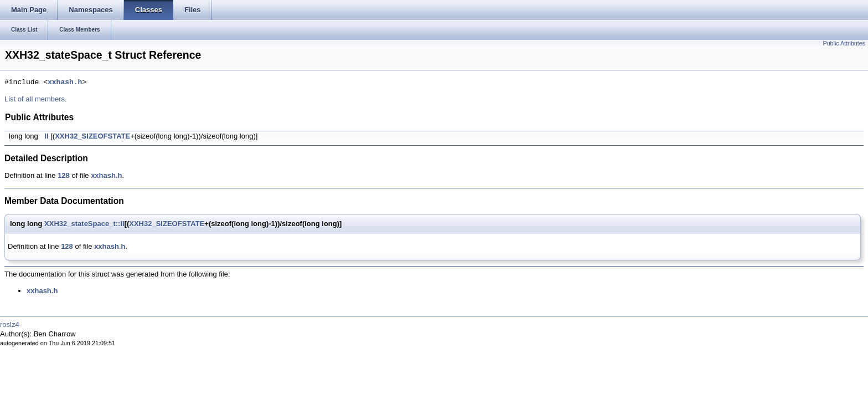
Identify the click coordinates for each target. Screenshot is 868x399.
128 (64, 175)
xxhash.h (65, 83)
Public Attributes (844, 43)
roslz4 (10, 324)
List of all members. (36, 99)
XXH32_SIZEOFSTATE (92, 136)
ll (46, 136)
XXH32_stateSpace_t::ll (84, 224)
